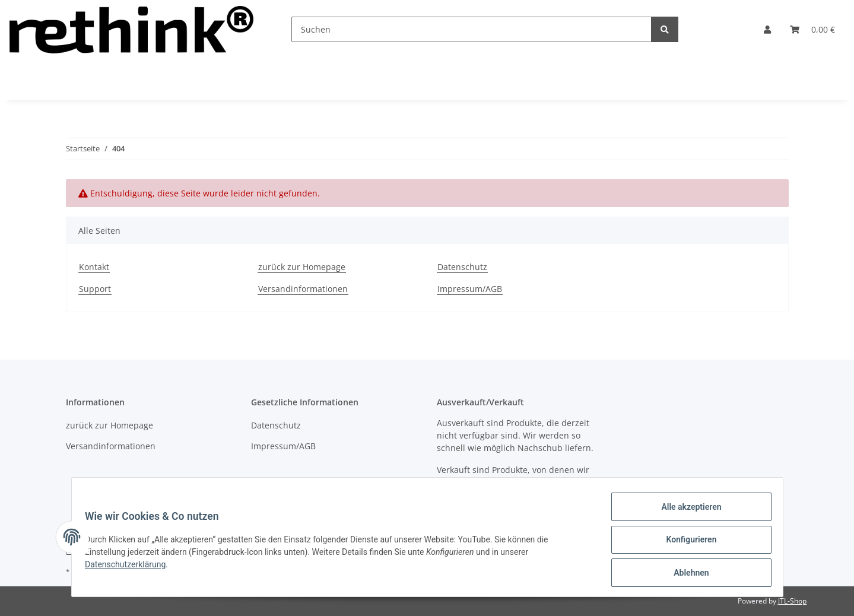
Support (95, 289)
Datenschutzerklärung (131, 568)
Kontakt (94, 267)
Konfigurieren (686, 543)
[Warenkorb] (812, 29)
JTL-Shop (792, 601)
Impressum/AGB (470, 289)
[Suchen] (472, 29)
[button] (767, 29)
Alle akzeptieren (686, 512)
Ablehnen (686, 574)
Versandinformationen (303, 289)
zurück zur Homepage (302, 267)
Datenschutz (462, 267)
